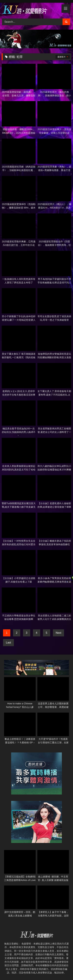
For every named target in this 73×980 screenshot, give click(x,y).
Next (59, 633)
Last (8, 643)
